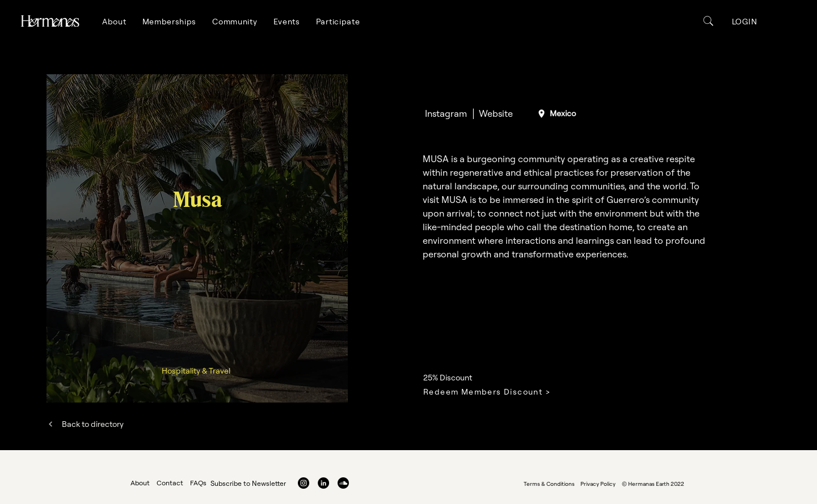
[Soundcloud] (343, 483)
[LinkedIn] (323, 483)
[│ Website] (492, 113)
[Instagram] (446, 113)
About (140, 483)
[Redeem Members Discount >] (500, 392)
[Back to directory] (85, 424)
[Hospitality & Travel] (197, 371)
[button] (114, 22)
